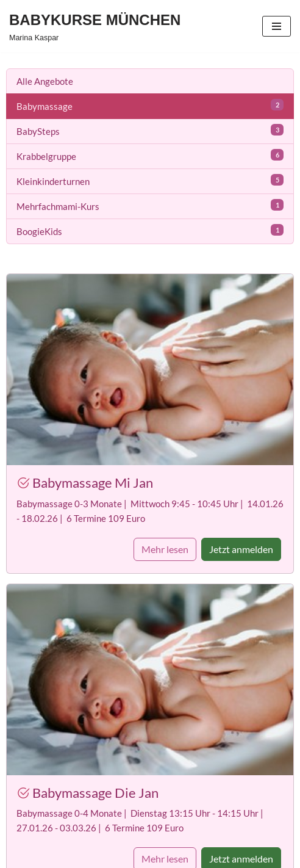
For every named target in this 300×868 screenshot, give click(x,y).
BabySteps (150, 130)
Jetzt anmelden (241, 549)
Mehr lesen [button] (165, 549)
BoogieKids (150, 230)
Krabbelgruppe (150, 155)
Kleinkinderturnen (150, 180)
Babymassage (150, 105)
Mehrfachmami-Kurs (150, 205)
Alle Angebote (45, 81)
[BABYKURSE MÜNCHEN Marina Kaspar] (95, 26)
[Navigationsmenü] (277, 26)
